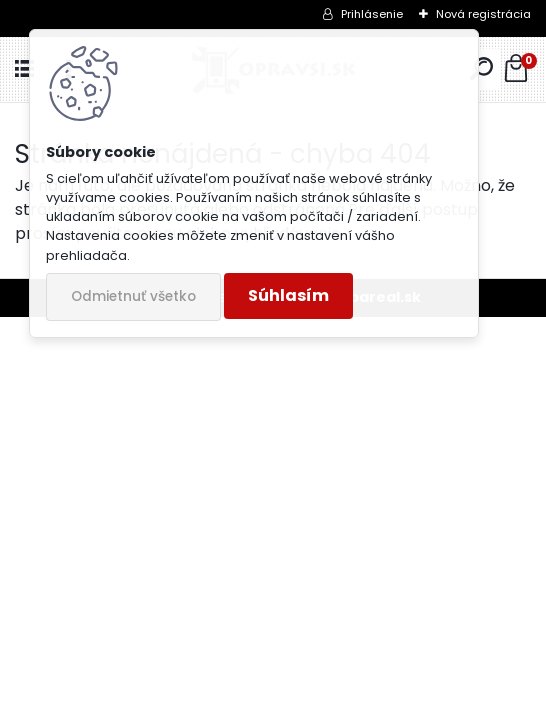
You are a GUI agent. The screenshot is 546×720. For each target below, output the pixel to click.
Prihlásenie (372, 14)
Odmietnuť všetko (133, 296)
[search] (481, 69)
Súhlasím (288, 295)
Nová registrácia (483, 14)
